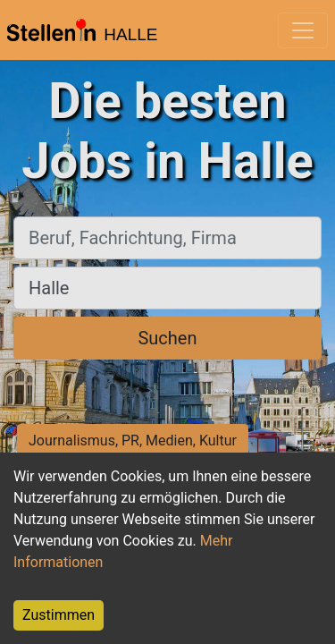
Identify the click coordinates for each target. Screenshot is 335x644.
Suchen (167, 338)
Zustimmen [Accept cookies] (59, 615)
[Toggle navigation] (303, 30)
